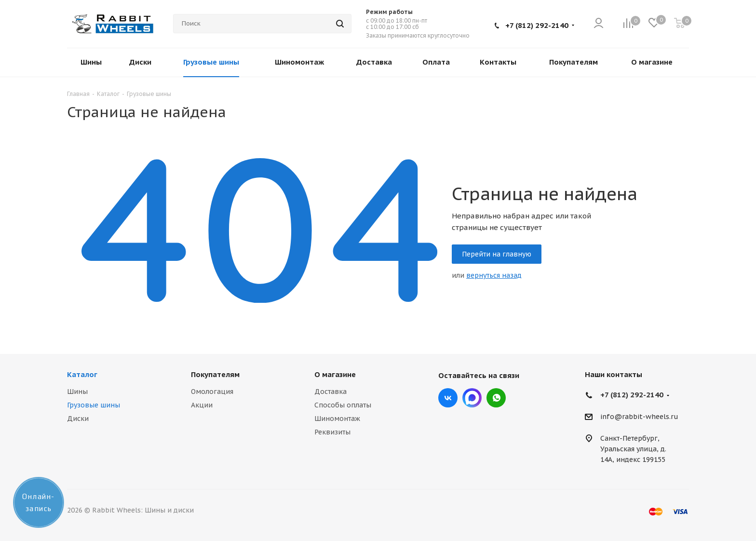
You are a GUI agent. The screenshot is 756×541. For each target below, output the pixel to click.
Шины (77, 392)
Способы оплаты (343, 405)
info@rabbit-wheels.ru (639, 417)
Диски (78, 419)
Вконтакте (448, 398)
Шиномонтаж (337, 419)
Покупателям (215, 374)
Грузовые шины (94, 405)
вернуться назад (494, 275)
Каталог (82, 374)
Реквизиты (332, 432)
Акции (202, 405)
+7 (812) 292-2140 (537, 25)
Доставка (331, 392)
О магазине (335, 374)
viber (496, 398)
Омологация (212, 392)
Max (472, 398)
